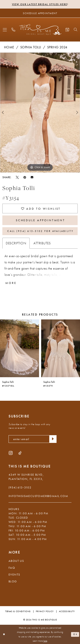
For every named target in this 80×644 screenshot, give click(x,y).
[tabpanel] (40, 113)
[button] (5, 30)
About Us (16, 561)
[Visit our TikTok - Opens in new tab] (20, 453)
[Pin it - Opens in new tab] (25, 177)
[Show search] (76, 30)
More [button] (11, 283)
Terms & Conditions (18, 611)
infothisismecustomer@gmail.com (38, 496)
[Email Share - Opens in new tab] (32, 177)
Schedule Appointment (41, 220)
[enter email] (33, 439)
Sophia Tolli (31, 47)
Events (14, 574)
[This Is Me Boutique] (40, 29)
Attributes (42, 243)
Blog (13, 581)
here (45, 641)
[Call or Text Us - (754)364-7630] (13, 30)
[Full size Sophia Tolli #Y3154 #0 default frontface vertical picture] (40, 113)
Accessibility (67, 611)
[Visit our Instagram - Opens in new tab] (11, 453)
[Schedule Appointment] (40, 13)
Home (9, 47)
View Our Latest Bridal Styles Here (40, 4)
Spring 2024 (57, 47)
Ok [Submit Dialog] (75, 634)
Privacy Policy (45, 611)
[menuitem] (5, 30)
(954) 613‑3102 (20, 487)
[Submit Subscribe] (53, 439)
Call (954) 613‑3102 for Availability (40, 231)
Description (16, 243)
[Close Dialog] (4, 634)
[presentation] (20, 348)
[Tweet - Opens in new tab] (17, 177)
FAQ (12, 568)
